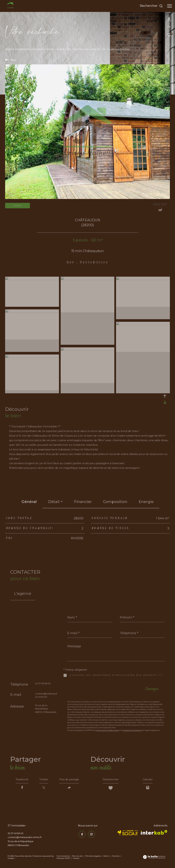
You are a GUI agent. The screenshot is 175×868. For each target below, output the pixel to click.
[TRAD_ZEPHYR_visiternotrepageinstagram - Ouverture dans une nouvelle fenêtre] (91, 835)
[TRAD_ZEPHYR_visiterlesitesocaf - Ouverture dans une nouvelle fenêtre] (128, 834)
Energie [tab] (146, 502)
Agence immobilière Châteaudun (25, 49)
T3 (104, 49)
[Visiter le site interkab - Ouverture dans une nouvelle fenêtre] (154, 833)
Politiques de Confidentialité (107, 730)
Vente (51, 49)
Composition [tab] (115, 502)
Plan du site (78, 857)
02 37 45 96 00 (43, 683)
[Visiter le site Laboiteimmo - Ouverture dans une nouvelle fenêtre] (154, 858)
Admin (107, 857)
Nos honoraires (63, 857)
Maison (96, 49)
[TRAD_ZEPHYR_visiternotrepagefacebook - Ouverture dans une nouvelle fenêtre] (81, 835)
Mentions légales (93, 857)
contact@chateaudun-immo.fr (25, 838)
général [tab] (29, 502)
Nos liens (116, 857)
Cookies (76, 859)
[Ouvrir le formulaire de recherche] (151, 6)
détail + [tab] (55, 502)
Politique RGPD (63, 859)
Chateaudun (81, 49)
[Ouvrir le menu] (170, 6)
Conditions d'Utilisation (132, 730)
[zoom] (32, 279)
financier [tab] (83, 502)
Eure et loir (64, 49)
